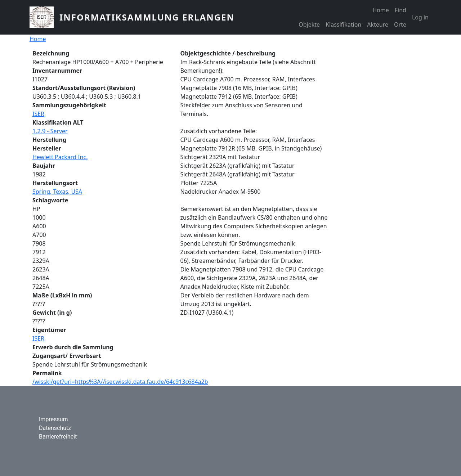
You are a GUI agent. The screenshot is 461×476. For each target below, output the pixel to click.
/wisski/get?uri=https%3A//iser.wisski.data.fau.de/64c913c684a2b (120, 382)
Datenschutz (55, 428)
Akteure (378, 24)
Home (381, 10)
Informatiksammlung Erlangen (147, 17)
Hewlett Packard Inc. (60, 157)
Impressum (53, 419)
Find (400, 10)
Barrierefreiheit (58, 437)
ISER (38, 114)
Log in (420, 17)
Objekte (309, 24)
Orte (400, 24)
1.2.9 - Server (50, 131)
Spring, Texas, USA (57, 192)
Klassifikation (343, 24)
